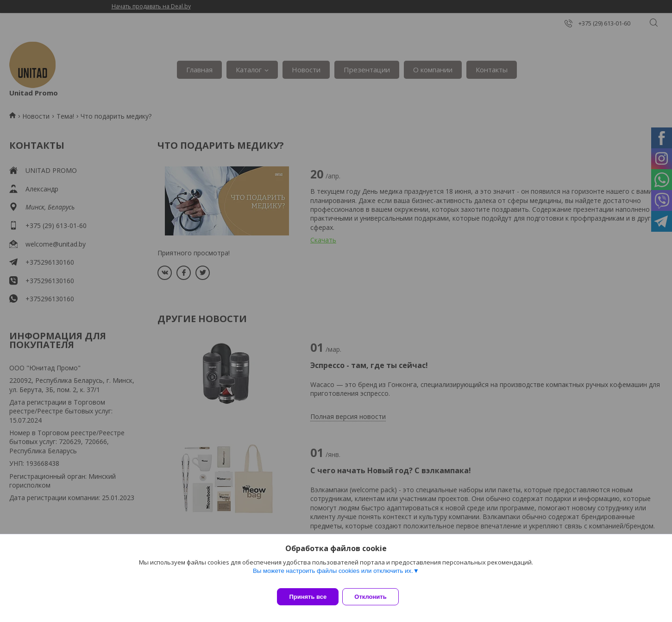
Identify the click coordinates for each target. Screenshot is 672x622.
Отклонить (376, 597)
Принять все (308, 597)
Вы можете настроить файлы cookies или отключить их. (333, 576)
